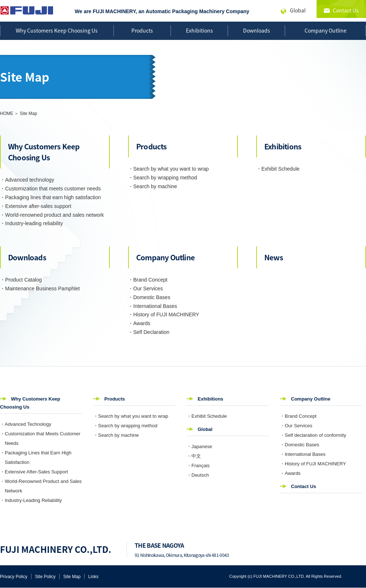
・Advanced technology (27, 180)
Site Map (72, 577)
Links (93, 577)
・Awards (139, 323)
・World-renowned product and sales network (52, 215)
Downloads (257, 30)
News (274, 257)
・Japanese (199, 446)
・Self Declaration (149, 332)
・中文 (194, 456)
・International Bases (153, 306)
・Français (198, 466)
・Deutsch (198, 475)
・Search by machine (153, 186)
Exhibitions (199, 30)
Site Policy (45, 577)
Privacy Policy (14, 577)
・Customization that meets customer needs (50, 189)
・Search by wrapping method (163, 178)
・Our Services (145, 289)
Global (205, 429)
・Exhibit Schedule (278, 169)
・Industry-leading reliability (31, 223)
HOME (7, 113)
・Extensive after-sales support (36, 206)
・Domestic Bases (149, 297)
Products (142, 30)
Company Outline (326, 30)
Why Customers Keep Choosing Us (57, 30)
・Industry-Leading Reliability (31, 500)
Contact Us (304, 486)
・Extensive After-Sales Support (34, 472)
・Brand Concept (148, 280)
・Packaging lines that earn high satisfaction (51, 197)
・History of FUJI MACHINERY (164, 315)
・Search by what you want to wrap (168, 169)
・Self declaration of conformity (313, 435)
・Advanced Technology (26, 424)
